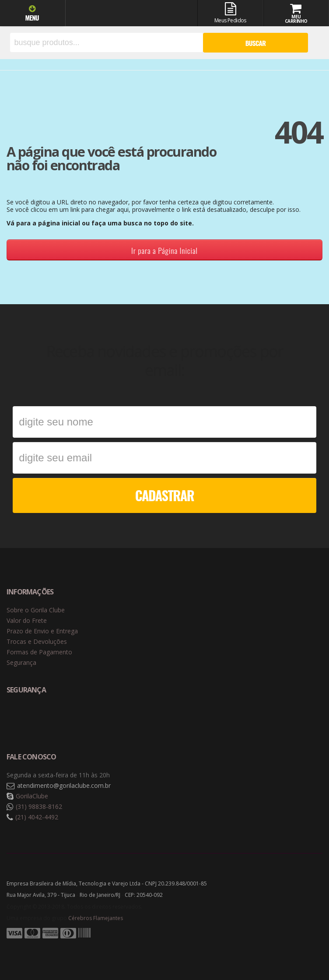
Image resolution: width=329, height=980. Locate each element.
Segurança (21, 662)
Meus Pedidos (230, 13)
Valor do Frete (27, 620)
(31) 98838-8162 (39, 806)
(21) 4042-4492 (37, 817)
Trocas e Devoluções (37, 641)
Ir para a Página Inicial (164, 250)
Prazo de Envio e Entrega (42, 631)
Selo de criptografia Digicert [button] (75, 719)
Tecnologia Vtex (301, 947)
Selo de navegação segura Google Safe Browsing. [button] (28, 719)
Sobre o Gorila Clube (36, 610)
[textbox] (107, 42)
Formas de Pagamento (39, 652)
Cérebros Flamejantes (96, 918)
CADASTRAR (165, 495)
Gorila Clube (117, 14)
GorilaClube (32, 796)
